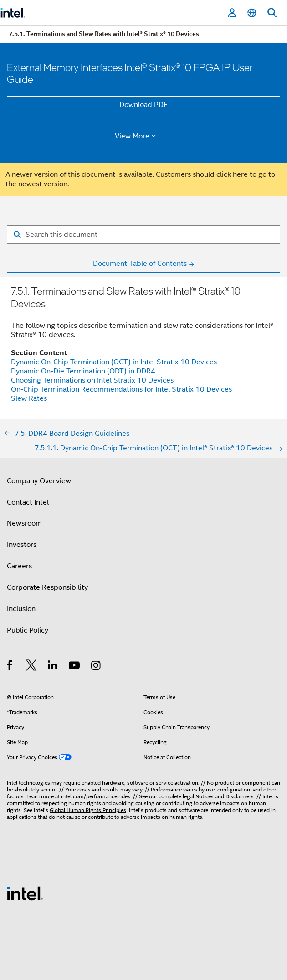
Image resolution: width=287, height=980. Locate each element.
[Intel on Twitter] (32, 667)
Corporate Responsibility (47, 587)
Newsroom (24, 523)
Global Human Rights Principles (88, 810)
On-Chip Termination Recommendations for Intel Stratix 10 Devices (121, 389)
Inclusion (21, 609)
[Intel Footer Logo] (25, 893)
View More (137, 136)
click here (232, 174)
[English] (252, 13)
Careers (19, 566)
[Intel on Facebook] (10, 667)
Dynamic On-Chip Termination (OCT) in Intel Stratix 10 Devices (114, 362)
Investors (22, 545)
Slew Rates (29, 398)
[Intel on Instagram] (96, 667)
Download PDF (143, 105)
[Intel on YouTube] (75, 667)
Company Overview (39, 481)
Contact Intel (28, 502)
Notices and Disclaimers (225, 796)
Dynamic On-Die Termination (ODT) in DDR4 (83, 371)
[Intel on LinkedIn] (53, 667)
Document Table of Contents (140, 264)
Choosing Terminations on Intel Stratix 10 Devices (92, 380)
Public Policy (28, 630)
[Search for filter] (143, 235)
